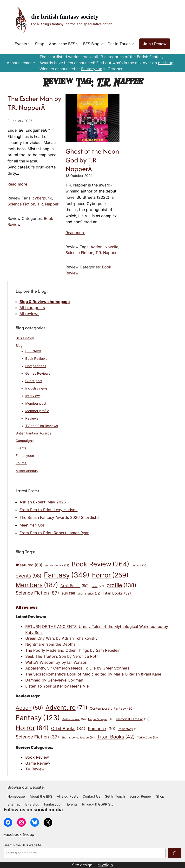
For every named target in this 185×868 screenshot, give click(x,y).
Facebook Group (19, 834)
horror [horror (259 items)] (110, 575)
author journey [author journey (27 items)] (57, 566)
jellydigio (105, 865)
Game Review (38, 763)
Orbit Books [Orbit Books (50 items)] (74, 586)
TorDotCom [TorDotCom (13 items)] (147, 738)
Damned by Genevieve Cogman (54, 680)
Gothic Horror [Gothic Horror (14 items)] (74, 719)
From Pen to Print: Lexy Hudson (49, 510)
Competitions (36, 366)
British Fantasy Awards (33, 433)
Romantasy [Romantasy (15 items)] (129, 729)
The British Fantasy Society (65, 17)
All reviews (29, 314)
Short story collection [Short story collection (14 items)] (78, 738)
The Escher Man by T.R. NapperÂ (34, 103)
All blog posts (32, 308)
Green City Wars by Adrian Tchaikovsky (61, 638)
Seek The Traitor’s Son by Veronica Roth (62, 656)
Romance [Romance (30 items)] (102, 728)
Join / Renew (155, 44)
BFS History (25, 338)
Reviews (32, 418)
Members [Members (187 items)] (37, 585)
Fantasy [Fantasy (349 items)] (67, 575)
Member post (36, 403)
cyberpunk (42, 198)
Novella (111, 247)
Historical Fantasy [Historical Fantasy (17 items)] (133, 719)
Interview (33, 396)
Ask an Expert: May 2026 (43, 502)
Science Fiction (21, 204)
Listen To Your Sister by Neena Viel (57, 686)
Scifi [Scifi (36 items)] (68, 594)
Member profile (37, 411)
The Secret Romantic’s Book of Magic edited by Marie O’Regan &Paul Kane (93, 674)
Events (21, 448)
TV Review (35, 769)
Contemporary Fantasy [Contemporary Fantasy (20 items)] (112, 708)
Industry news (36, 388)
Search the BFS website (22, 845)
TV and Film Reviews (42, 426)
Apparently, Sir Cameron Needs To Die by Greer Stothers (77, 668)
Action (96, 247)
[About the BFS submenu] (77, 44)
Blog (19, 346)
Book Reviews (36, 359)
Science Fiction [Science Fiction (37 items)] (37, 737)
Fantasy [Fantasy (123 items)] (38, 718)
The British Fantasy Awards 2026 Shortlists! (59, 517)
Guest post (34, 381)
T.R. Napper (48, 204)
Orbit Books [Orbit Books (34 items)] (68, 728)
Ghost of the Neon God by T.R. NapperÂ (92, 160)
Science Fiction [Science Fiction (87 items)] (37, 593)
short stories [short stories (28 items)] (89, 594)
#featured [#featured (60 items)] (29, 565)
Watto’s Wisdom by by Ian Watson (56, 662)
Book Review (37, 757)
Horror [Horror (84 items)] (32, 728)
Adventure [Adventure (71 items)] (66, 707)
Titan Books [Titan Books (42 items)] (116, 737)
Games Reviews (38, 373)
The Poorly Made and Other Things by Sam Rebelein (73, 650)
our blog (166, 63)
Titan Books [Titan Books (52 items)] (117, 593)
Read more (17, 184)
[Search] (175, 853)
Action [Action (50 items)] (29, 708)
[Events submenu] (29, 44)
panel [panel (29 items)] (97, 586)
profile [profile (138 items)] (121, 585)
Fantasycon (92, 69)
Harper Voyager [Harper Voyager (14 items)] (101, 719)
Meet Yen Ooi (32, 525)
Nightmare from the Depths (50, 644)
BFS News (33, 351)
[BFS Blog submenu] (102, 44)
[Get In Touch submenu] (133, 44)
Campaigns (25, 441)
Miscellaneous (27, 471)
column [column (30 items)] (140, 566)
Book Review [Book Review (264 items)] (100, 564)
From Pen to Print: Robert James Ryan (54, 533)
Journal (21, 463)
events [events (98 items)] (29, 576)
